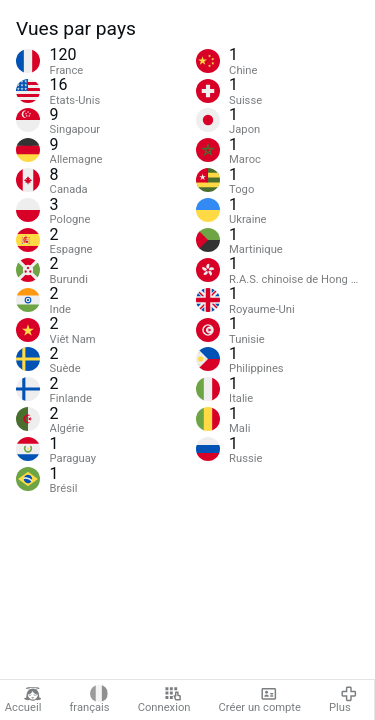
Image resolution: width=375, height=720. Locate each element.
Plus (343, 700)
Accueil (23, 700)
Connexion (164, 700)
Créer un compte (260, 700)
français (89, 700)
